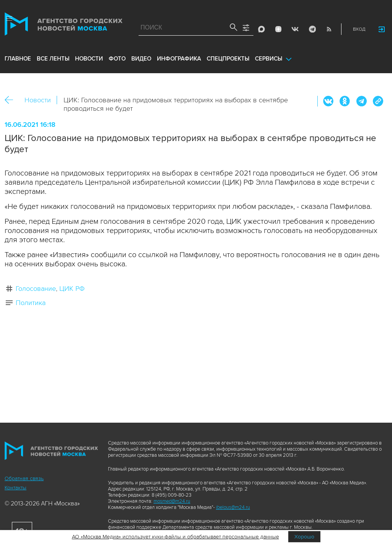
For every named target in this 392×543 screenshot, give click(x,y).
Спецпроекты (228, 59)
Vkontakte (295, 29)
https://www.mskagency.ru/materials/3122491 (378, 101)
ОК (345, 101)
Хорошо (304, 537)
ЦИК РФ (72, 289)
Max (261, 29)
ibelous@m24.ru (233, 507)
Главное (18, 59)
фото (117, 59)
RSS (329, 29)
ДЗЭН (278, 29)
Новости (38, 100)
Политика (31, 303)
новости (89, 59)
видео (141, 59)
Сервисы (269, 59)
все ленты (53, 59)
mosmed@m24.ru (172, 501)
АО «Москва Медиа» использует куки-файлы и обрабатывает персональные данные (176, 537)
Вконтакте (328, 101)
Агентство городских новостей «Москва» (64, 26)
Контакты (16, 488)
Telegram (312, 29)
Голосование (36, 289)
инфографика (179, 59)
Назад (12, 100)
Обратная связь (24, 478)
